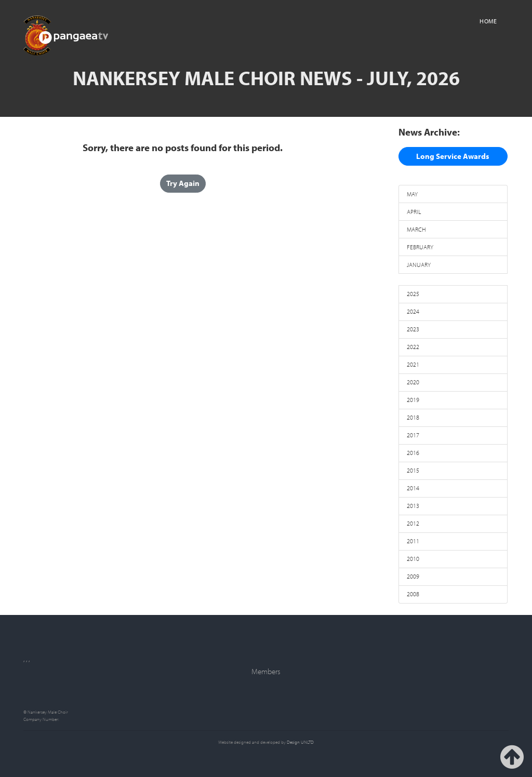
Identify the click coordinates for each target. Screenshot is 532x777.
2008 (413, 594)
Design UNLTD (300, 742)
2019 (413, 400)
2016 (413, 453)
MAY (412, 194)
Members (266, 671)
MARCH (416, 229)
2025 (413, 294)
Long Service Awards (453, 156)
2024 (413, 311)
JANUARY (419, 265)
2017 (413, 435)
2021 (413, 364)
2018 (413, 417)
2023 (413, 329)
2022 (413, 347)
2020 (413, 382)
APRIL (414, 212)
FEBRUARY (420, 247)
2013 (413, 506)
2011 (413, 541)
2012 (413, 523)
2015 (413, 470)
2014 (413, 488)
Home (488, 21)
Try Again (183, 183)
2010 (413, 559)
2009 (413, 576)
